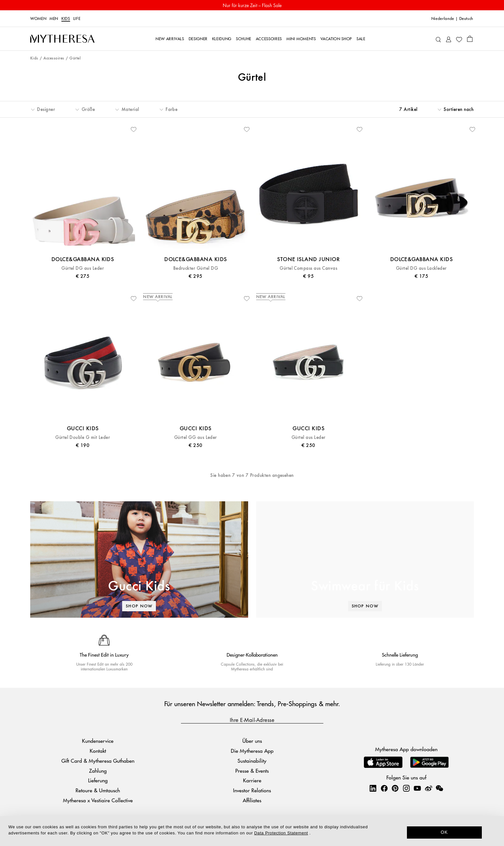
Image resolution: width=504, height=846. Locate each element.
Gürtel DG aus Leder (83, 268)
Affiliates (252, 800)
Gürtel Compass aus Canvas (308, 268)
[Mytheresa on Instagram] (406, 788)
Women (38, 19)
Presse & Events (252, 771)
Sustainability (252, 761)
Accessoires (54, 58)
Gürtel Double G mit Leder (83, 437)
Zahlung (98, 771)
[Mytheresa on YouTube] (417, 788)
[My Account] (449, 39)
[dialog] (252, 831)
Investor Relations (252, 790)
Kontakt (98, 751)
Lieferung (98, 780)
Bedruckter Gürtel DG (196, 268)
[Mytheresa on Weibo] (428, 788)
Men (54, 19)
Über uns (252, 741)
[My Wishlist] (459, 39)
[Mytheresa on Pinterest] (395, 788)
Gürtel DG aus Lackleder (421, 268)
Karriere (252, 780)
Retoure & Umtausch (98, 790)
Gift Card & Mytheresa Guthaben (98, 761)
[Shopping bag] (470, 39)
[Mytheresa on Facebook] (384, 788)
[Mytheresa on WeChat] (439, 788)
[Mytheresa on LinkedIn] (373, 788)
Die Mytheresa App (252, 751)
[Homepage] (62, 39)
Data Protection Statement (281, 833)
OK (444, 832)
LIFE (77, 19)
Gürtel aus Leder (309, 437)
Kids (66, 19)
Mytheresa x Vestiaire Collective (98, 800)
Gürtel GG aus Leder (196, 437)
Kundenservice (98, 741)
